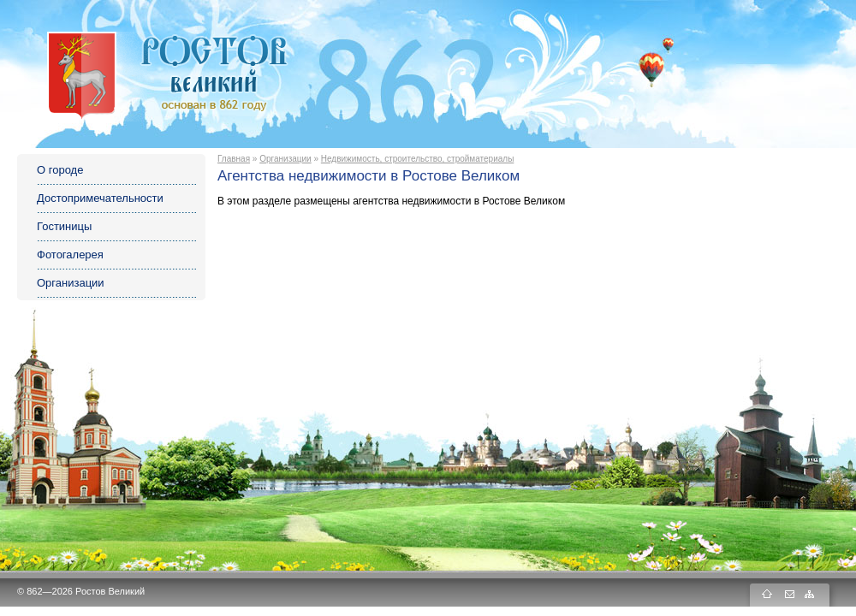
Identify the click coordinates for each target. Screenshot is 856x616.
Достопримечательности (100, 198)
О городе (60, 170)
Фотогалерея (70, 255)
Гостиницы (64, 226)
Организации (71, 283)
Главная (234, 159)
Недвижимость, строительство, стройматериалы (418, 159)
